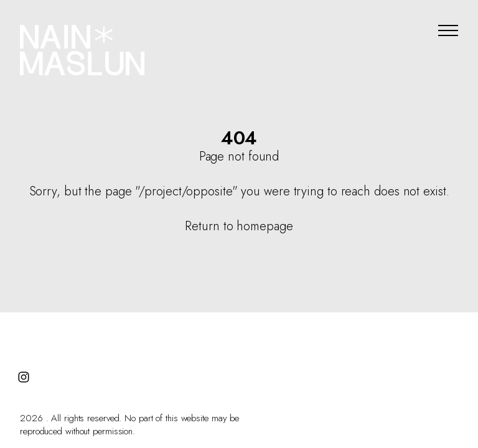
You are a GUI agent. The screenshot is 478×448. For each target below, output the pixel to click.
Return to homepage (239, 226)
